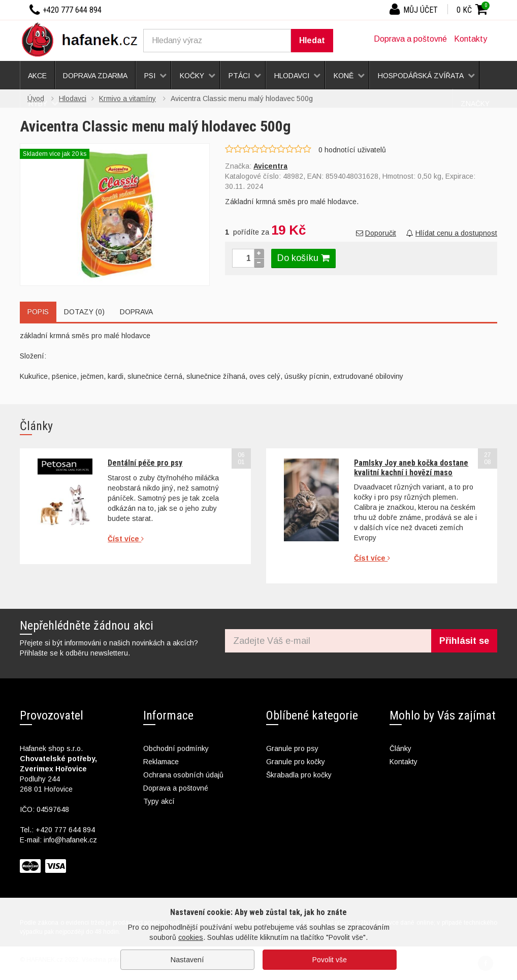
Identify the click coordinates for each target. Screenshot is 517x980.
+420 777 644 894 (65, 830)
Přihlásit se (464, 641)
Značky (475, 104)
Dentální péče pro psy (145, 463)
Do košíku (303, 258)
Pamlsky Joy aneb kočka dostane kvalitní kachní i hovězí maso (411, 467)
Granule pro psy (292, 748)
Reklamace (161, 762)
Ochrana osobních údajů (183, 775)
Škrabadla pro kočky (299, 775)
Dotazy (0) (84, 312)
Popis (38, 312)
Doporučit (376, 233)
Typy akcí (159, 801)
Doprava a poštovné (410, 39)
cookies (191, 937)
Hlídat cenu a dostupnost (452, 233)
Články (400, 748)
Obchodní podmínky (176, 748)
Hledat (312, 40)
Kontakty (471, 39)
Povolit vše (330, 960)
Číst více (126, 539)
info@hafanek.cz (70, 840)
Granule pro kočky (296, 762)
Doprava (136, 312)
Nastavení (187, 960)
